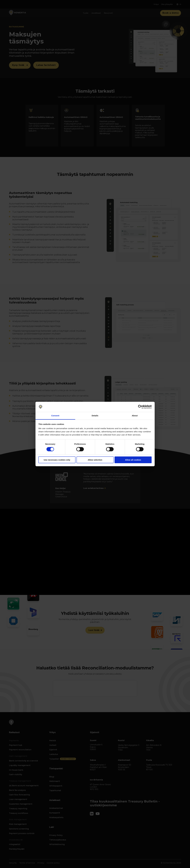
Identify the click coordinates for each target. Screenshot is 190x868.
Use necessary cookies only (57, 460)
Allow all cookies (133, 460)
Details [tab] (95, 416)
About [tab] (135, 416)
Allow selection (95, 460)
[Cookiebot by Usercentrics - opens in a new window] (140, 407)
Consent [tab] (55, 416)
